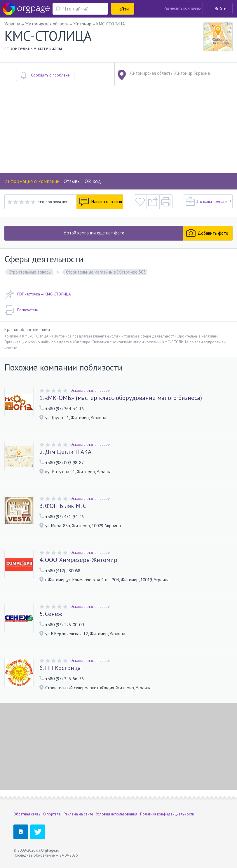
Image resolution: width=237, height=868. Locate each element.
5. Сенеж (51, 614)
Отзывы (72, 181)
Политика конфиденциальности (167, 814)
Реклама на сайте (78, 814)
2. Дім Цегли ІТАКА (65, 452)
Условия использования (117, 814)
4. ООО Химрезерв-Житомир (78, 560)
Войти (221, 9)
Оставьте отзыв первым (90, 390)
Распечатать (21, 310)
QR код (93, 181)
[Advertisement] (118, 129)
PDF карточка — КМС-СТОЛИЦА (38, 294)
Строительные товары (30, 272)
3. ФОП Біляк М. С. (63, 506)
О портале (52, 814)
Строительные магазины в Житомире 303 (106, 272)
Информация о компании (32, 181)
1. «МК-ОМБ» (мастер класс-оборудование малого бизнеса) (121, 398)
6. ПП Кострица (60, 668)
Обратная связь (27, 814)
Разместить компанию (182, 8)
